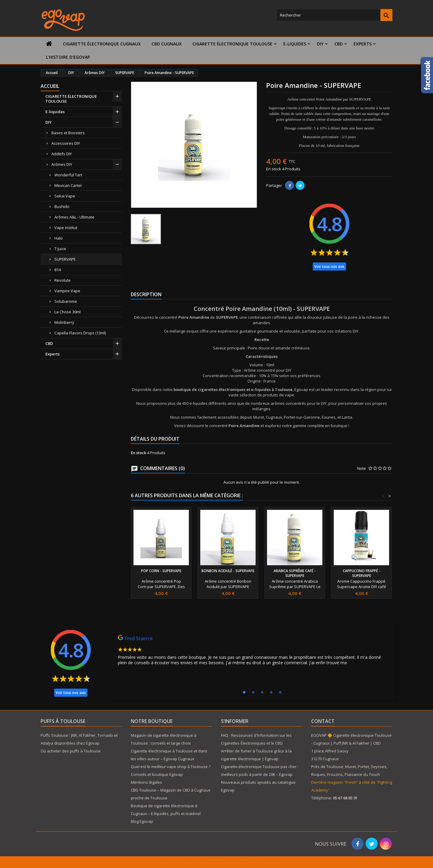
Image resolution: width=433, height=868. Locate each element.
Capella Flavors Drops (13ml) (80, 333)
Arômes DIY (62, 164)
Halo (59, 238)
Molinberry (64, 322)
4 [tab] (271, 693)
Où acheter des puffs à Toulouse (71, 751)
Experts (363, 44)
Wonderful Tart (68, 175)
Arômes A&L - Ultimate (74, 217)
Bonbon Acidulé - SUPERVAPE (228, 571)
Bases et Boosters (68, 133)
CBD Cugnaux (167, 44)
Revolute (63, 280)
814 (58, 270)
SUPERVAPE (65, 259)
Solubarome (66, 301)
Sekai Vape (65, 196)
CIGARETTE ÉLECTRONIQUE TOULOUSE (232, 44)
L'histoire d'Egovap (68, 57)
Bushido (62, 206)
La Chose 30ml (68, 312)
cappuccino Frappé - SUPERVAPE (362, 573)
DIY (320, 44)
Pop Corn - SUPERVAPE (161, 571)
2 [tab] (253, 693)
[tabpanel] (253, 652)
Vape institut (66, 228)
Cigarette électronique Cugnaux (102, 44)
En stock (274, 169)
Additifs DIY (62, 154)
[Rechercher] (335, 15)
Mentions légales (146, 782)
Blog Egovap (142, 821)
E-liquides (295, 44)
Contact (323, 721)
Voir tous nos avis (329, 267)
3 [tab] (262, 693)
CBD (339, 44)
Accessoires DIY (66, 143)
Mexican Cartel (68, 185)
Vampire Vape (67, 291)
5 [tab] (280, 693)
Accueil (50, 86)
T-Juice (60, 249)
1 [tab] (244, 693)
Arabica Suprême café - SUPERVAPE (295, 573)
